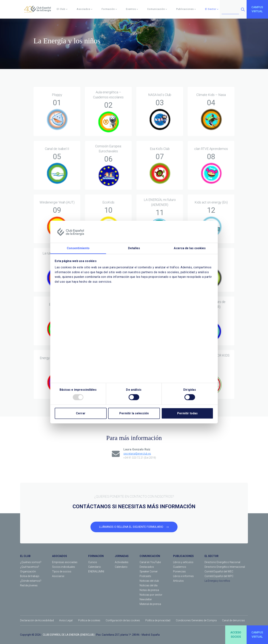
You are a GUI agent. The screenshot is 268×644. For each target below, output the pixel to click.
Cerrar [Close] (81, 413)
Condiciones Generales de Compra (196, 620)
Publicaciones (186, 9)
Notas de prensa (149, 590)
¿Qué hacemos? (30, 567)
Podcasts (145, 576)
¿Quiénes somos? (31, 562)
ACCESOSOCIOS (236, 635)
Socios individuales (64, 567)
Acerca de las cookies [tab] (190, 248)
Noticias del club (149, 581)
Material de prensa (150, 604)
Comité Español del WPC (219, 576)
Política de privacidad (158, 620)
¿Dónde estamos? (31, 581)
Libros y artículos (183, 562)
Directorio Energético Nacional (222, 562)
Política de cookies (89, 620)
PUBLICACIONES (183, 556)
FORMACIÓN (96, 556)
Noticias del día (149, 585)
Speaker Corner (149, 571)
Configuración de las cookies (123, 620)
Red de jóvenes (29, 585)
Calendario (95, 567)
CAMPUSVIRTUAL (257, 9)
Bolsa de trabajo (30, 576)
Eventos (132, 9)
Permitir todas (187, 413)
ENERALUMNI (96, 571)
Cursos (93, 562)
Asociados (85, 9)
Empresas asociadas (65, 562)
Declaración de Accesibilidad (37, 620)
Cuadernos (180, 567)
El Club (62, 9)
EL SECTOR (212, 556)
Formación (109, 9)
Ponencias (179, 571)
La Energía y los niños (217, 581)
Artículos (178, 581)
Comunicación (157, 9)
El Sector (212, 9)
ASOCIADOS (60, 556)
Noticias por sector (151, 595)
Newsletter (146, 599)
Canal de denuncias (233, 620)
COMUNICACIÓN (150, 556)
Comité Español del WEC (219, 571)
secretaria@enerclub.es (137, 454)
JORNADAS (122, 556)
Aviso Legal (66, 620)
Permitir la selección (134, 413)
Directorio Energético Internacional (225, 567)
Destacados (147, 567)
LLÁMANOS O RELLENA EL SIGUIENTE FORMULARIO (134, 527)
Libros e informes (183, 576)
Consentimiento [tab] (78, 248)
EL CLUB (25, 556)
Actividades (122, 562)
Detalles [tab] (134, 248)
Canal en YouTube (150, 562)
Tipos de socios (62, 571)
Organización (28, 571)
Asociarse (58, 576)
